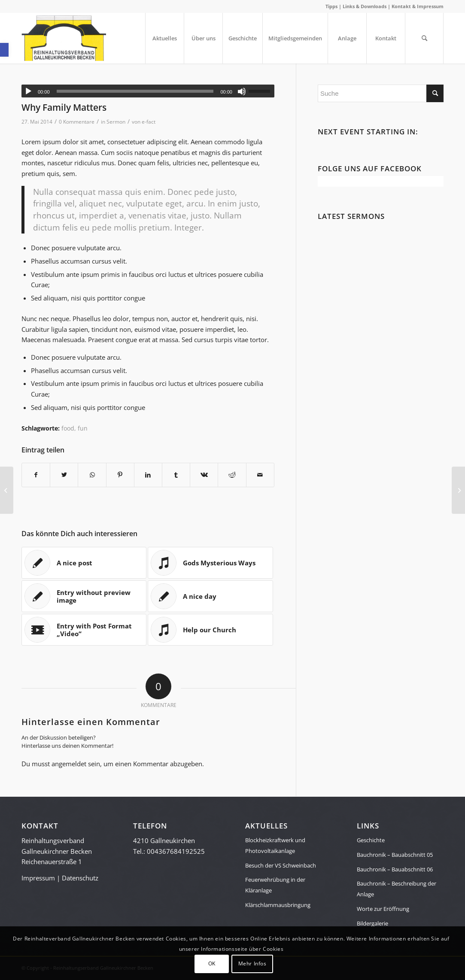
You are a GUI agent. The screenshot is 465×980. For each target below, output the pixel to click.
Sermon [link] (116, 122)
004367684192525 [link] (176, 851)
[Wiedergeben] (28, 91)
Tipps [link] (331, 6)
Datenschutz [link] (80, 878)
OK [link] (212, 963)
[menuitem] (164, 38)
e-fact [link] (149, 122)
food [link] (68, 428)
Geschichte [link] (371, 840)
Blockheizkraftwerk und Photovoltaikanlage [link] (275, 845)
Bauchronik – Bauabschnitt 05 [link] (395, 855)
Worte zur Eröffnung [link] (383, 909)
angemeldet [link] (69, 764)
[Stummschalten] (242, 91)
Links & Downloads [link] (365, 6)
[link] (4, 50)
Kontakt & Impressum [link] (418, 6)
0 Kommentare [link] (77, 122)
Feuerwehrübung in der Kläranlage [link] (275, 885)
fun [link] (83, 428)
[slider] (135, 91)
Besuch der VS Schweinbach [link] (281, 865)
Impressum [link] (38, 878)
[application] (148, 91)
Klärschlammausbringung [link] (278, 905)
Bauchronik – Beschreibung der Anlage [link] (397, 889)
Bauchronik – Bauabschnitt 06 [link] (395, 869)
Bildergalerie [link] (372, 923)
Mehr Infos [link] (252, 963)
